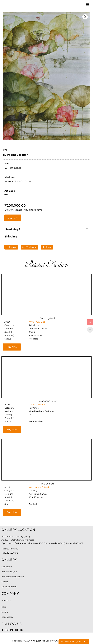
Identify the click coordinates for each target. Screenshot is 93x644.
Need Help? (13, 229)
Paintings (34, 325)
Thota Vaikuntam (38, 404)
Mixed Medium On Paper (41, 411)
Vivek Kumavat (37, 322)
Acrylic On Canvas (38, 329)
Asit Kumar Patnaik (39, 487)
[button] (88, 4)
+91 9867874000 (10, 549)
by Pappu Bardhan (16, 155)
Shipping (11, 237)
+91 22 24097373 (10, 553)
